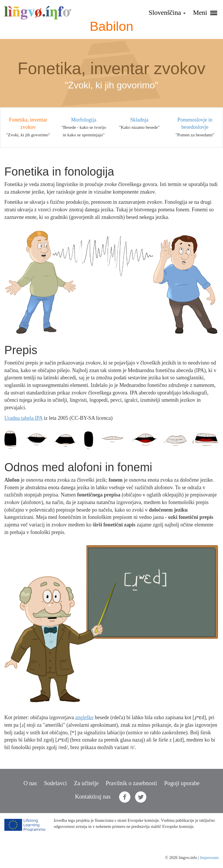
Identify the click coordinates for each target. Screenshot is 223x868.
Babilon (111, 26)
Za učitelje (86, 783)
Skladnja (139, 120)
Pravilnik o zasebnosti (131, 783)
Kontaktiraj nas (93, 796)
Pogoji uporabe (182, 783)
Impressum (209, 858)
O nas (30, 783)
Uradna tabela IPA (23, 418)
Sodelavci (55, 783)
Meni (205, 13)
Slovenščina (167, 13)
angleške (84, 717)
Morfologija (84, 120)
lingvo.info (38, 13)
